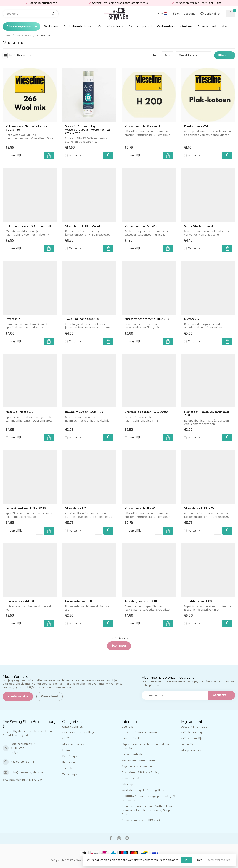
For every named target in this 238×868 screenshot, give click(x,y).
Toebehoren (24, 36)
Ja (186, 860)
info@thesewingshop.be (27, 772)
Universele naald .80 (79, 601)
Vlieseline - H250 (77, 508)
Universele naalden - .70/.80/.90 (146, 412)
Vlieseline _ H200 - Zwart (142, 126)
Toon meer (119, 646)
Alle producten (191, 750)
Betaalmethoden (133, 754)
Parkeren (51, 26)
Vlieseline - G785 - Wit (141, 226)
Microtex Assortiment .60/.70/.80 (147, 319)
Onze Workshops (111, 26)
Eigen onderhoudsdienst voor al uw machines (145, 746)
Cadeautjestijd (140, 26)
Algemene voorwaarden (138, 766)
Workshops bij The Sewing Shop (143, 790)
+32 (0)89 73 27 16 (22, 762)
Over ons (128, 727)
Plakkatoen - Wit (196, 126)
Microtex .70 (193, 319)
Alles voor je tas (73, 744)
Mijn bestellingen (193, 733)
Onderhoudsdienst (78, 26)
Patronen (69, 762)
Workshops (70, 774)
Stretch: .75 (14, 319)
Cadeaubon (166, 26)
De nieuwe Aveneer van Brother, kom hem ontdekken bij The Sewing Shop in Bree (147, 810)
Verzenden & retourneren (139, 760)
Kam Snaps (70, 756)
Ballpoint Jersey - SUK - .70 (84, 412)
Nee (200, 860)
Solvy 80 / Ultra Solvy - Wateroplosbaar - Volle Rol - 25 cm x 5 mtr (88, 130)
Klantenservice (18, 696)
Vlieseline (43, 36)
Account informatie (194, 727)
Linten (66, 750)
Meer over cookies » (220, 860)
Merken (186, 26)
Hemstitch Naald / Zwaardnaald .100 (206, 414)
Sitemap (127, 784)
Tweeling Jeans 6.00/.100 (141, 601)
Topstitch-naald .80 (198, 601)
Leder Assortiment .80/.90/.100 (26, 508)
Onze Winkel (50, 696)
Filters (225, 56)
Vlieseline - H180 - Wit (200, 508)
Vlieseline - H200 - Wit (141, 508)
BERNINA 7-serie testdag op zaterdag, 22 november (149, 798)
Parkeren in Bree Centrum (139, 733)
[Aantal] (39, 156)
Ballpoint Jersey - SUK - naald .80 (29, 226)
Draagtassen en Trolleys (78, 733)
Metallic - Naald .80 (19, 412)
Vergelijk (16, 156)
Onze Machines (73, 727)
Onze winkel (207, 26)
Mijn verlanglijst (192, 739)
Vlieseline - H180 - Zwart (83, 226)
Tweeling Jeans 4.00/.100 (82, 319)
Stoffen (67, 739)
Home (7, 36)
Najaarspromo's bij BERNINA (141, 820)
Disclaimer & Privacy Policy (140, 772)
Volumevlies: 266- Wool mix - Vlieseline (26, 128)
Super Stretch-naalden (200, 226)
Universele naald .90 (20, 601)
